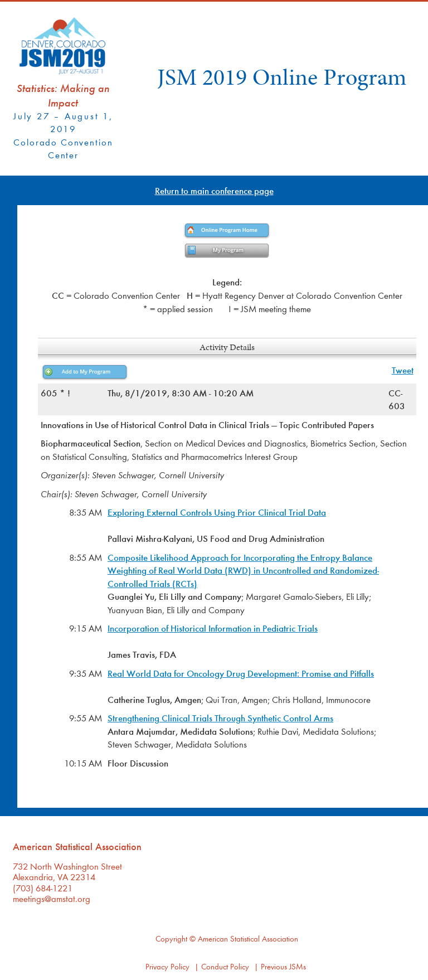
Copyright (171, 938)
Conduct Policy (225, 966)
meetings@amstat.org (52, 898)
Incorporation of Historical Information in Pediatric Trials (213, 628)
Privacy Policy (167, 966)
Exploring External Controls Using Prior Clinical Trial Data (217, 512)
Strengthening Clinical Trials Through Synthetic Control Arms (220, 718)
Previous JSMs (283, 966)
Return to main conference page (214, 190)
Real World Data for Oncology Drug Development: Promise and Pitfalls (241, 673)
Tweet (403, 370)
